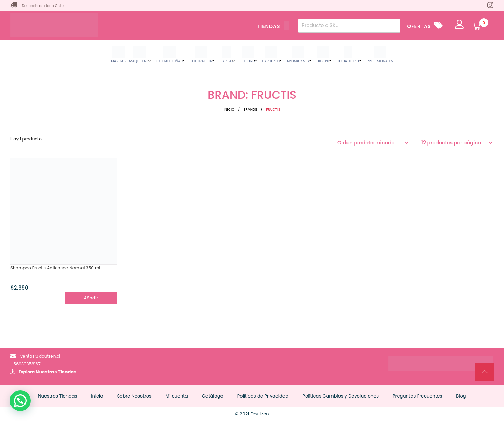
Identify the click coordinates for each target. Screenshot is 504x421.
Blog (461, 396)
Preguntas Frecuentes (417, 396)
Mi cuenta (177, 396)
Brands (250, 109)
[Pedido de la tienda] (373, 143)
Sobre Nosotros (134, 396)
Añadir (91, 298)
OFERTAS (419, 26)
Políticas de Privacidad (263, 396)
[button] (20, 401)
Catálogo (213, 396)
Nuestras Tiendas (56, 372)
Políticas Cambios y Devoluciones (341, 396)
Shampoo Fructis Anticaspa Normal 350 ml (55, 268)
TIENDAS (273, 26)
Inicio (229, 109)
